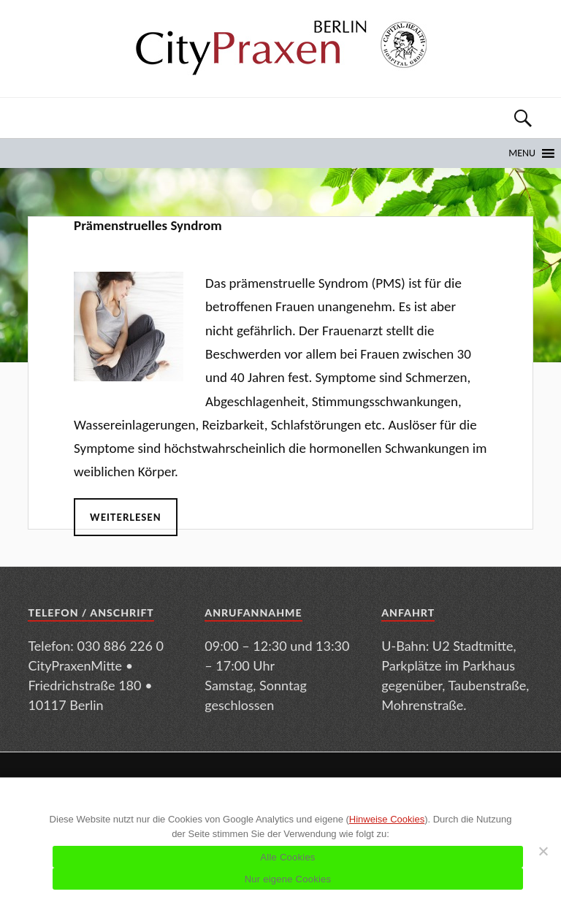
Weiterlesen (125, 517)
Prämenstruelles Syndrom (148, 225)
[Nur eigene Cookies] (543, 851)
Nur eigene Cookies (288, 879)
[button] (522, 153)
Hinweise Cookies (387, 819)
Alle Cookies (287, 857)
